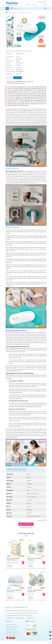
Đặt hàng (17, 78)
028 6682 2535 (11, 618)
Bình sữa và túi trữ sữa (24, 12)
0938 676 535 (28, 528)
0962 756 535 (31, 618)
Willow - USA (19, 54)
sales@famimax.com (13, 616)
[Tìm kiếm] (38, 5)
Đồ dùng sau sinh (13, 12)
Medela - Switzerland (13, 563)
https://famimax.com (27, 616)
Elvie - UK (10, 594)
